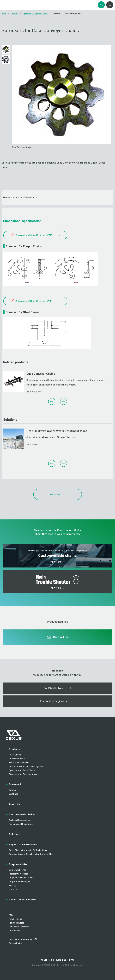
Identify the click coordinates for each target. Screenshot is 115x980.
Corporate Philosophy (19, 881)
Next (64, 401)
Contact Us (14, 930)
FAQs (11, 915)
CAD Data (13, 794)
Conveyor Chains (17, 759)
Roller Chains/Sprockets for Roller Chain (28, 850)
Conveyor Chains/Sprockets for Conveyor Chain (32, 854)
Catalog (13, 790)
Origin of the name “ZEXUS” (22, 878)
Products (15, 14)
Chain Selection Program (21, 939)
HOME (4, 14)
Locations (14, 889)
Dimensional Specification (19, 197)
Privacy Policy (15, 943)
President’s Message (19, 874)
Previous (51, 401)
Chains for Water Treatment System (26, 766)
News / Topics (16, 919)
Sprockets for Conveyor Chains (36, 14)
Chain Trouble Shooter (22, 899)
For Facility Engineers (19, 927)
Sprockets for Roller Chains (22, 770)
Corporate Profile (17, 870)
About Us (14, 804)
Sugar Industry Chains (19, 762)
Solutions (15, 834)
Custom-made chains (22, 814)
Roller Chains (15, 755)
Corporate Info (18, 864)
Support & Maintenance (23, 844)
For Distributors (17, 923)
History (12, 885)
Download (15, 784)
